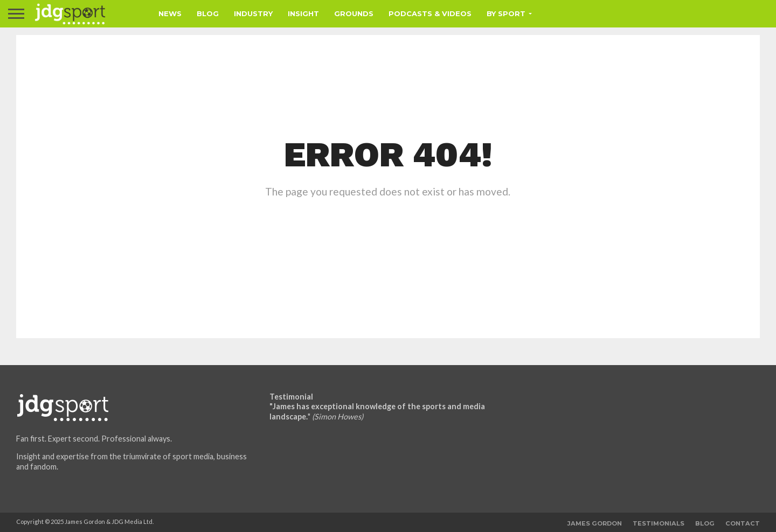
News (170, 13)
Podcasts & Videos (430, 13)
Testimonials (659, 523)
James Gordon (595, 523)
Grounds (354, 13)
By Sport (506, 13)
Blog (208, 13)
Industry (253, 13)
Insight (303, 13)
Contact (743, 523)
